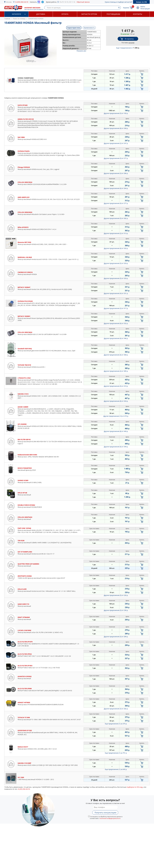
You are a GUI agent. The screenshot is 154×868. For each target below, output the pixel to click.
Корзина (126, 8)
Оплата (65, 14)
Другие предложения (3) (116, 173)
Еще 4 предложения (128, 48)
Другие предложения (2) (116, 143)
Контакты (138, 14)
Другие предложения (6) (116, 188)
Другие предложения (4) (116, 293)
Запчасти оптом (89, 14)
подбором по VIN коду (135, 787)
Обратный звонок (83, 2)
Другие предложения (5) (116, 113)
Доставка (41, 14)
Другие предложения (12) (116, 416)
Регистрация (145, 9)
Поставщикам (113, 14)
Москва (9, 2)
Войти (143, 7)
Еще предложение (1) (116, 724)
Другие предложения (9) (116, 203)
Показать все (81, 51)
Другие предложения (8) (116, 128)
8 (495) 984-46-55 (22, 2)
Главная (7, 19)
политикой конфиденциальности (110, 818)
